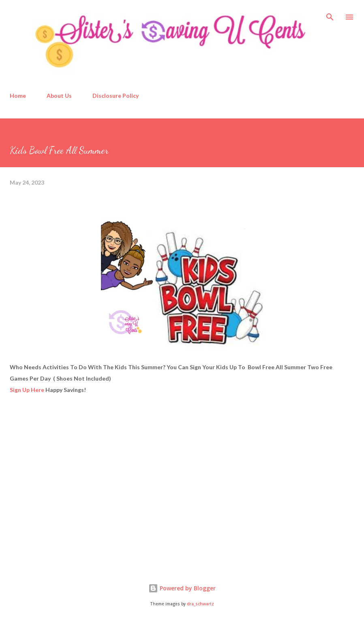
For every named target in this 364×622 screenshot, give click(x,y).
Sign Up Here (27, 390)
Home (18, 96)
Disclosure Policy (116, 96)
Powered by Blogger (182, 588)
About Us (59, 96)
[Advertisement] (71, 497)
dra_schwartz (200, 604)
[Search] (330, 15)
